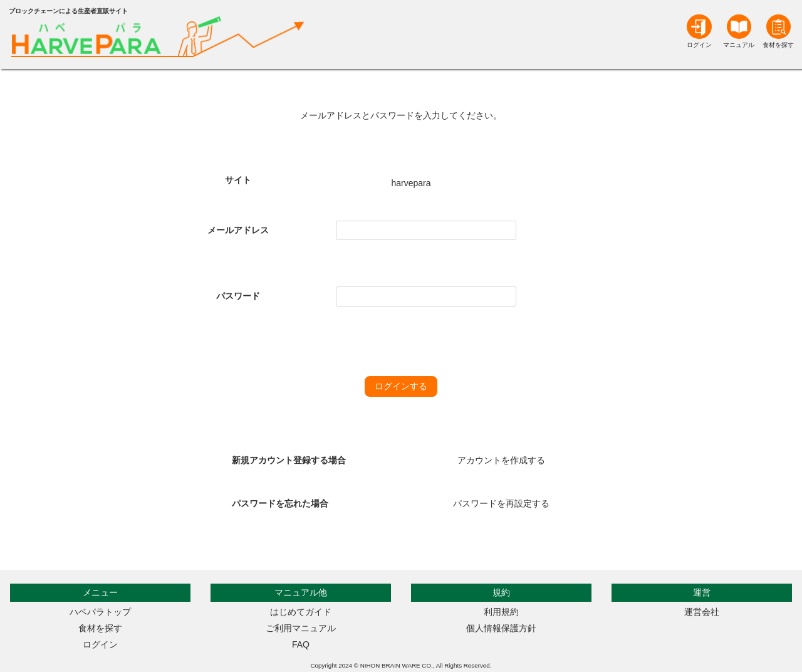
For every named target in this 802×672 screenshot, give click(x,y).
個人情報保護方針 (501, 628)
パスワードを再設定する (501, 503)
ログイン (100, 644)
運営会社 (702, 612)
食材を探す (100, 628)
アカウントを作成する (501, 460)
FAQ (301, 644)
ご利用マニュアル (301, 628)
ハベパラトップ (100, 612)
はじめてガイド (301, 612)
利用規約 (501, 612)
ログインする (401, 386)
